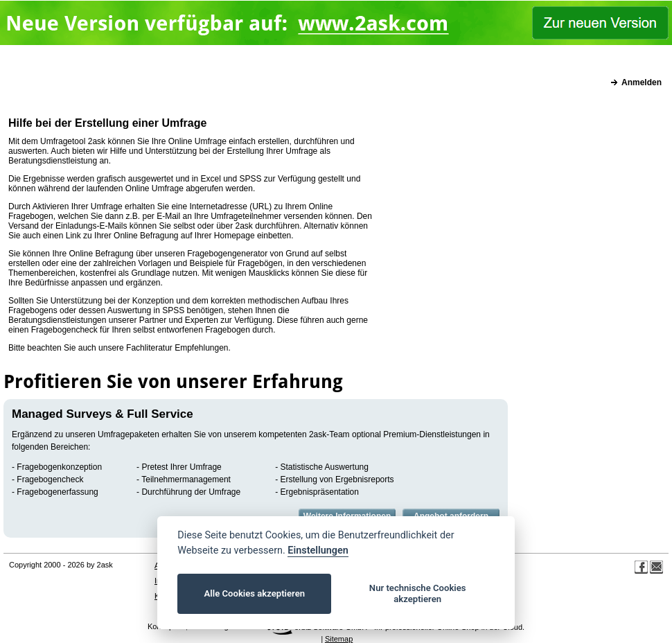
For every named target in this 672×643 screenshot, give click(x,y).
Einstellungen (318, 550)
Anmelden (642, 82)
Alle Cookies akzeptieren (255, 593)
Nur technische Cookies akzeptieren (418, 593)
